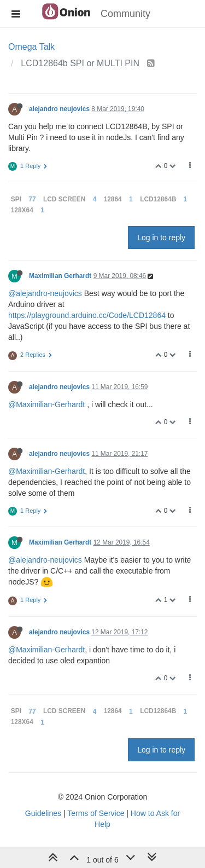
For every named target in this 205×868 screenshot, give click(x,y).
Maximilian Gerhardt (60, 276)
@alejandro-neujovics (45, 293)
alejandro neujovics (59, 109)
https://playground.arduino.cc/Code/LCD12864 (87, 315)
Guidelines (43, 813)
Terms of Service (96, 813)
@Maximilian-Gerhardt (46, 404)
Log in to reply (161, 238)
